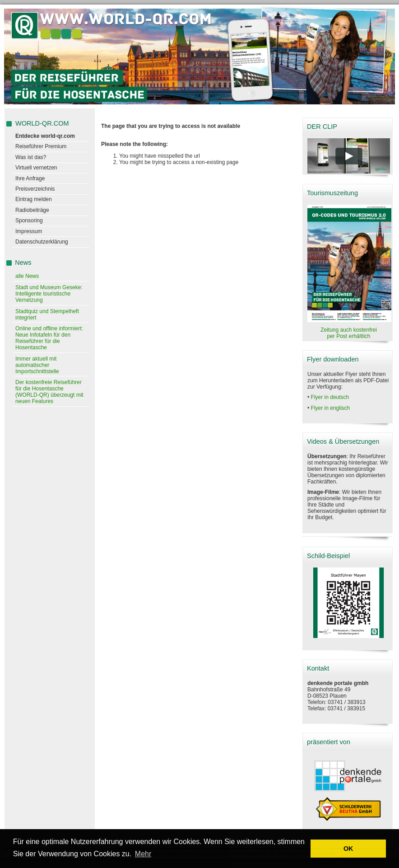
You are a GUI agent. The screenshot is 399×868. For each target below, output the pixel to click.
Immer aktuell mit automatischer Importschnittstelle (37, 365)
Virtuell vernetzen (36, 168)
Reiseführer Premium (41, 146)
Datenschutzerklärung (42, 242)
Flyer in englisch (331, 408)
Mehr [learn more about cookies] (143, 854)
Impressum (29, 231)
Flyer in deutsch (330, 397)
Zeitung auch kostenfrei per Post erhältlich (349, 333)
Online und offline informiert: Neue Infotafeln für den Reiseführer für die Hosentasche (49, 338)
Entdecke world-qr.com (45, 136)
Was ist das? (31, 157)
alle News (27, 276)
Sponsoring (29, 221)
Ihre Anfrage (30, 178)
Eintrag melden (34, 199)
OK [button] (348, 849)
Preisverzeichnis (35, 189)
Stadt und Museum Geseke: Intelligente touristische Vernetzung (49, 294)
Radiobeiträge (32, 210)
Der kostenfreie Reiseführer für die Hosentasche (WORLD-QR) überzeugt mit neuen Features (49, 392)
